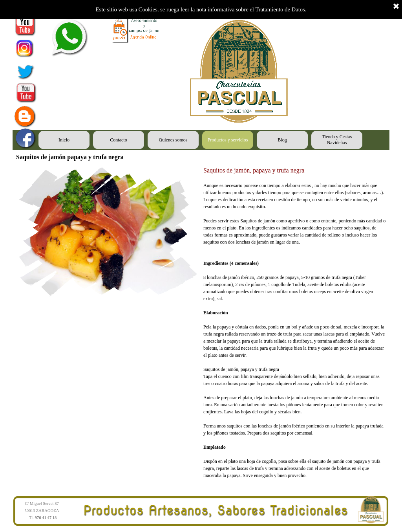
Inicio (64, 140)
